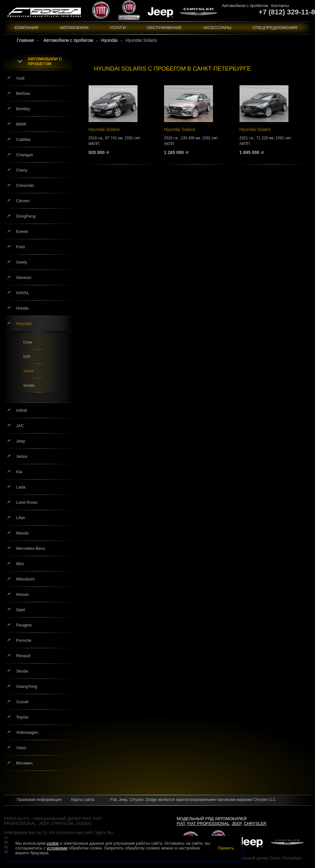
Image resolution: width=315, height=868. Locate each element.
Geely (22, 262)
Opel (21, 610)
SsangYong (27, 686)
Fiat (181, 823)
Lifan (21, 518)
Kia (19, 472)
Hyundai (24, 323)
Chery (22, 170)
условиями (57, 848)
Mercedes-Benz (31, 548)
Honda (22, 308)
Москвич (24, 763)
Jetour (22, 456)
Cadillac (24, 139)
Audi (20, 78)
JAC (20, 426)
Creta (28, 342)
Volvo (21, 748)
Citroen (23, 201)
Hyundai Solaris (121, 120)
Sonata (29, 385)
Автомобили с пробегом (245, 6)
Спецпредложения (275, 28)
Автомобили (74, 28)
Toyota (22, 717)
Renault (24, 656)
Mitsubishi (26, 579)
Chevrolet (25, 185)
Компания (27, 28)
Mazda (23, 533)
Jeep (21, 441)
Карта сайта (83, 799)
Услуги (118, 28)
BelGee (23, 93)
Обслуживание (164, 28)
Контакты (280, 6)
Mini (20, 564)
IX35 (27, 357)
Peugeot (24, 625)
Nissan (23, 594)
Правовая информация (39, 799)
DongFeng (26, 216)
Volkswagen (27, 732)
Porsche (24, 640)
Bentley (23, 109)
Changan (25, 155)
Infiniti (22, 410)
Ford (21, 247)
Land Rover (27, 502)
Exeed (22, 231)
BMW (21, 124)
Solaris (29, 371)
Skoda (22, 671)
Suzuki (23, 702)
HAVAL (23, 293)
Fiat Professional (209, 823)
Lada (21, 487)
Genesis (24, 277)
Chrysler (255, 823)
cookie (53, 843)
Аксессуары (217, 28)
